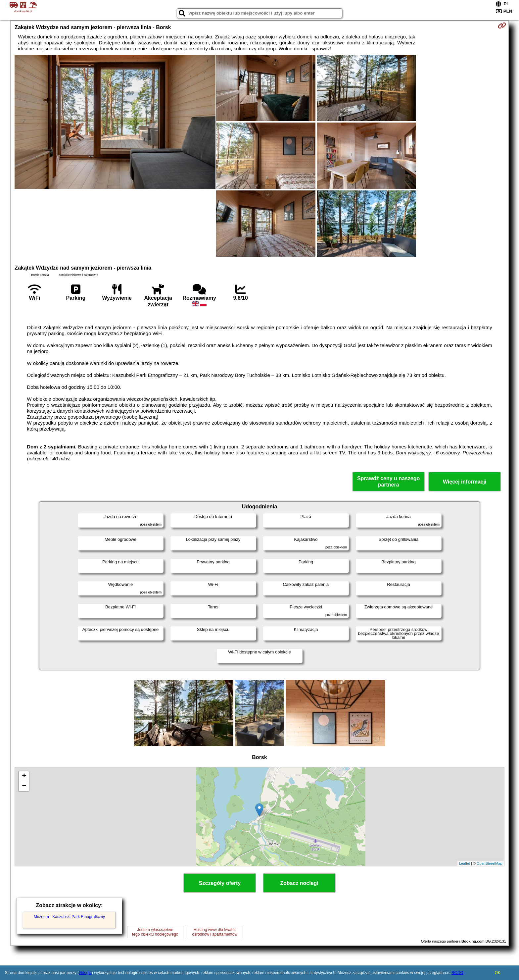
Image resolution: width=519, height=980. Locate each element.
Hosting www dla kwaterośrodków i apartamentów (215, 932)
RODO (457, 973)
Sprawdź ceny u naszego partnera (388, 482)
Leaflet (465, 863)
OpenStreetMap (490, 863)
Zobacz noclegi (299, 883)
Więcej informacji (465, 482)
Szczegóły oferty (220, 883)
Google (85, 973)
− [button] (24, 786)
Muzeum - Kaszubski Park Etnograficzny (69, 917)
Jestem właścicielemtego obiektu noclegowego (155, 932)
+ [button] (24, 776)
